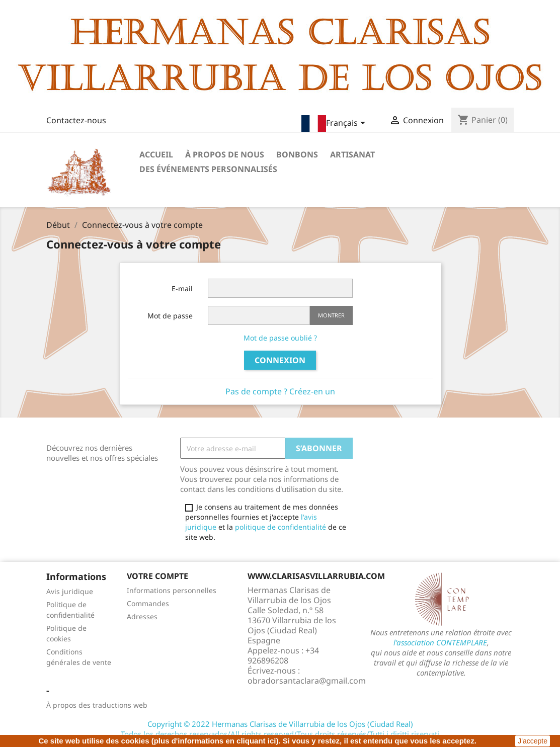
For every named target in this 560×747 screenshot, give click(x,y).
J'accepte (533, 741)
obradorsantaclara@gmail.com (307, 681)
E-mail (182, 288)
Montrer (331, 315)
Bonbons (297, 154)
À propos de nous (225, 154)
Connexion (280, 360)
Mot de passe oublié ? (280, 338)
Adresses (142, 616)
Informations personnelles (172, 590)
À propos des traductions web (97, 705)
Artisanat (352, 154)
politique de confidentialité (281, 527)
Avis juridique (70, 591)
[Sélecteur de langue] (335, 123)
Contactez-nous (76, 120)
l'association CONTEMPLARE (440, 642)
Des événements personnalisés (208, 169)
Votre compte (157, 576)
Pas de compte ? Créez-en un (280, 391)
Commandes (148, 603)
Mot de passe (170, 316)
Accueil (156, 154)
